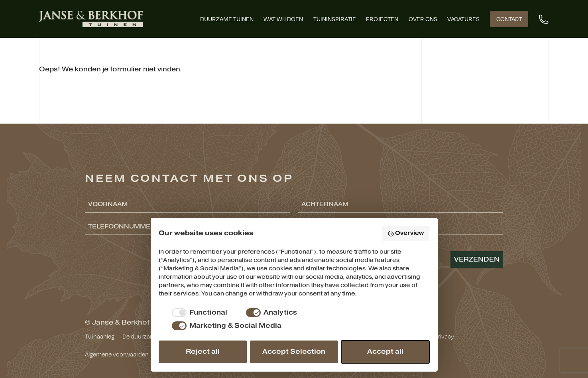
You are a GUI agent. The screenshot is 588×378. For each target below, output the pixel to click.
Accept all (385, 352)
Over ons (423, 19)
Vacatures (463, 19)
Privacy (444, 336)
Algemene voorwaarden (117, 354)
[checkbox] (198, 313)
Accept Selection (294, 352)
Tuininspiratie (335, 19)
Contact (509, 19)
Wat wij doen (283, 19)
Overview (406, 233)
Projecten (382, 19)
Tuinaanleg (100, 336)
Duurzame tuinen (227, 19)
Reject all (203, 352)
